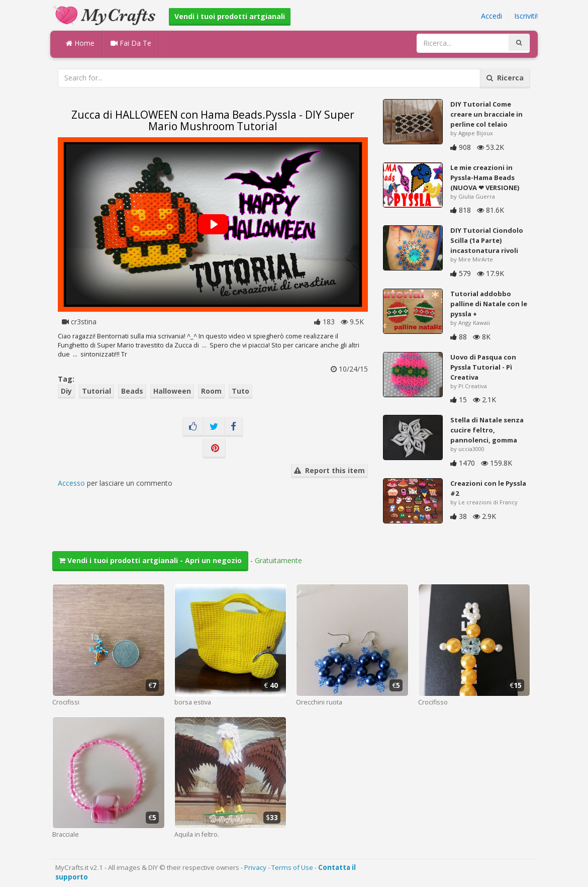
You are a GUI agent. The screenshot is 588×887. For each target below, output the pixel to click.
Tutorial (96, 391)
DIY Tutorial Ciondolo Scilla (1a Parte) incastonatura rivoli (487, 240)
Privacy (255, 867)
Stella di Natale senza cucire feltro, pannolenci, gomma (487, 430)
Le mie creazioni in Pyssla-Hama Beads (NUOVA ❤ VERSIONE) (485, 178)
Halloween (172, 391)
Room (211, 391)
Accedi (492, 16)
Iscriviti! (526, 16)
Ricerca (505, 78)
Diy (66, 391)
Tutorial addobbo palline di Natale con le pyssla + (489, 304)
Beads (132, 391)
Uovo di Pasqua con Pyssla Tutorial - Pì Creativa (483, 367)
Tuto (240, 391)
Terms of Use (292, 867)
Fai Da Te (131, 43)
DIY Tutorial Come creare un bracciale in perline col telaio (486, 114)
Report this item (329, 470)
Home (80, 43)
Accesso (71, 483)
